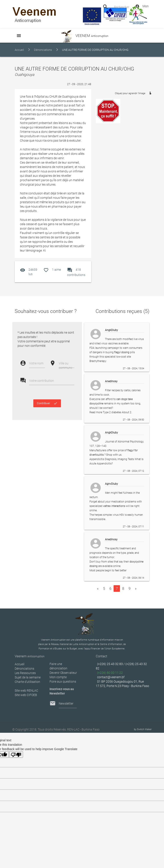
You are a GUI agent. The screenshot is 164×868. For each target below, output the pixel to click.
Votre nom (36, 363)
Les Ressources (25, 673)
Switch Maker (144, 729)
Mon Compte (142, 6)
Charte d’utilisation (27, 682)
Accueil (19, 50)
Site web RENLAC (26, 691)
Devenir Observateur (63, 673)
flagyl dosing (122, 352)
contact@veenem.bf (111, 677)
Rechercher (122, 7)
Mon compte (58, 677)
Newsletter (66, 704)
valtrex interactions (114, 506)
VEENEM (82, 36)
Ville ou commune (66, 365)
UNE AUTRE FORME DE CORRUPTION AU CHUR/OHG (95, 50)
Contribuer (47, 403)
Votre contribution (42, 381)
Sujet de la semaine (28, 677)
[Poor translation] (16, 755)
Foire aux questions (63, 682)
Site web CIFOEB (26, 695)
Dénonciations (43, 50)
